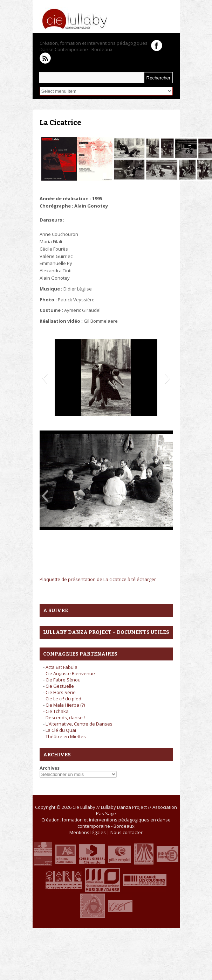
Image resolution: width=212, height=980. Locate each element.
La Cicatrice (60, 122)
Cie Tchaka (57, 711)
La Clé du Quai (61, 730)
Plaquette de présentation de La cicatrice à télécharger (98, 579)
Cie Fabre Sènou (63, 680)
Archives (50, 768)
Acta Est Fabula (61, 667)
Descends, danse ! (65, 717)
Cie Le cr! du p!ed (63, 699)
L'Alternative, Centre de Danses (79, 724)
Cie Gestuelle (60, 686)
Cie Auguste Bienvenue (70, 673)
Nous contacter (126, 832)
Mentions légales (88, 832)
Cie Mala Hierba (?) (65, 705)
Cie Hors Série (61, 692)
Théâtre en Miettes (66, 736)
